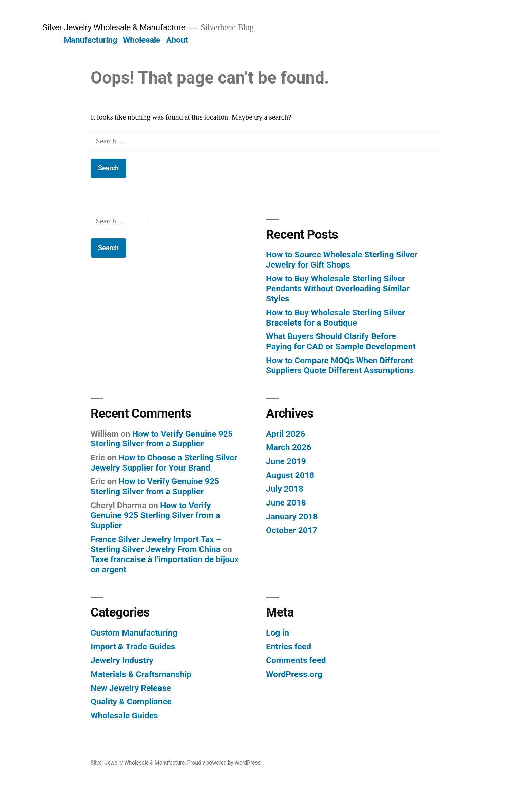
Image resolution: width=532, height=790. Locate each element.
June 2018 (286, 503)
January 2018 (292, 517)
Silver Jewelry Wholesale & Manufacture (114, 27)
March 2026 (289, 447)
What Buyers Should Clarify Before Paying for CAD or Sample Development (341, 341)
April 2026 (286, 434)
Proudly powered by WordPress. (224, 763)
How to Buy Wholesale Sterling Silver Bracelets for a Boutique (336, 318)
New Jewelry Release (131, 688)
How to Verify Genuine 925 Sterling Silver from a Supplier (162, 439)
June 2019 (286, 461)
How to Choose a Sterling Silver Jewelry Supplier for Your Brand (164, 463)
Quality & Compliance (131, 702)
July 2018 (285, 489)
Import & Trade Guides (133, 647)
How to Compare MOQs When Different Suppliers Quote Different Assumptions (340, 365)
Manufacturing (90, 40)
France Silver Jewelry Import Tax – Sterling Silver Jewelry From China (156, 544)
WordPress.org (294, 674)
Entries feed (289, 647)
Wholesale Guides (124, 715)
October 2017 (292, 530)
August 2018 (290, 475)
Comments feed (296, 660)
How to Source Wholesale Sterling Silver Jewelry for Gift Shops (342, 260)
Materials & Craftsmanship (141, 674)
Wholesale (142, 40)
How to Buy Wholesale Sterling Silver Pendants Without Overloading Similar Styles (338, 289)
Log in (278, 633)
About (177, 40)
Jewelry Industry (122, 660)
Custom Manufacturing (134, 633)
